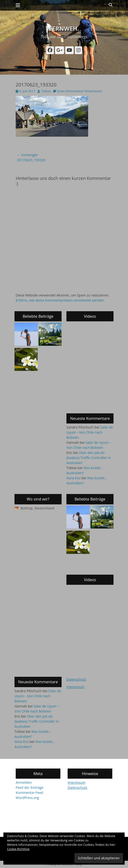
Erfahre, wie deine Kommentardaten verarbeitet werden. (60, 300)
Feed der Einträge (30, 787)
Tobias (46, 91)
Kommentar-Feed (29, 793)
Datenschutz (76, 679)
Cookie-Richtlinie (18, 849)
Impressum (75, 687)
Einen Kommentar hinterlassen (80, 91)
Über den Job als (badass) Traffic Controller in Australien (89, 458)
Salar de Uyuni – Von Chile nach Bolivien (90, 432)
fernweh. (64, 28)
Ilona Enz (74, 478)
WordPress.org (27, 798)
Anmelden (24, 782)
